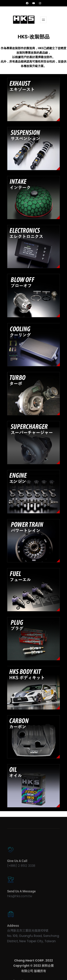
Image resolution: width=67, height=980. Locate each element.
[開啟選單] (43, 20)
